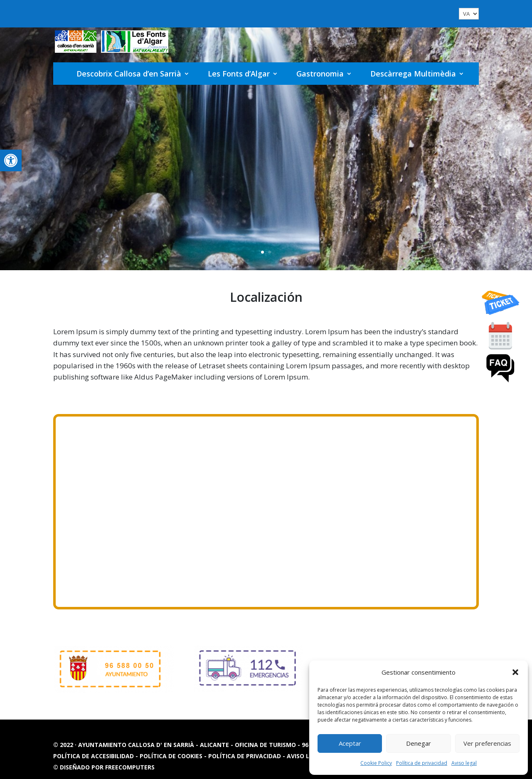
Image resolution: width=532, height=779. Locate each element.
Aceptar (350, 743)
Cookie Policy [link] (376, 763)
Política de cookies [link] (172, 756)
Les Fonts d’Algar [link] (239, 74)
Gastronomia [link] (320, 74)
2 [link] (270, 252)
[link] (11, 160)
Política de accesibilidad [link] (94, 756)
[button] (515, 672)
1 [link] (262, 252)
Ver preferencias (487, 743)
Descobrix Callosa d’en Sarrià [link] (129, 74)
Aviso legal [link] (464, 763)
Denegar (419, 743)
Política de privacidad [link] (422, 763)
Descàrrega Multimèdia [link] (413, 74)
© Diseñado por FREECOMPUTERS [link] (104, 767)
